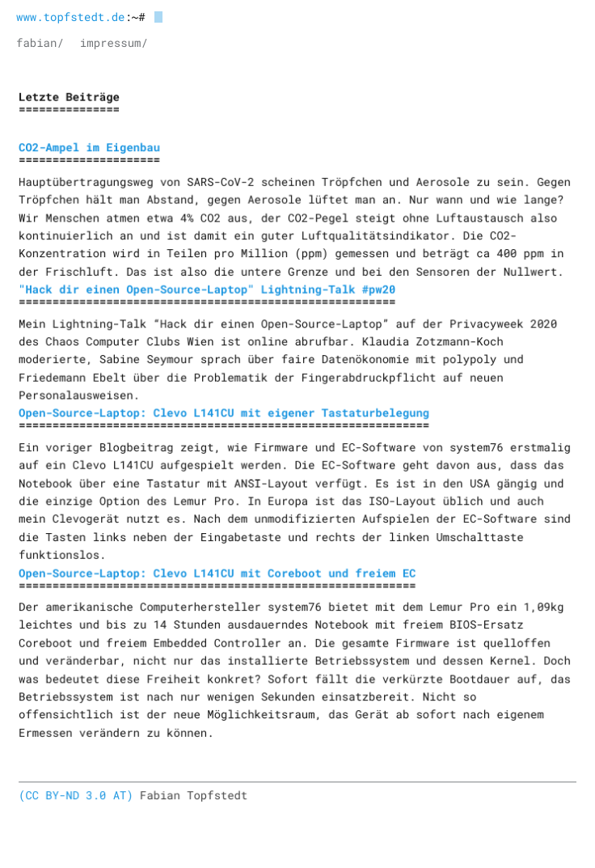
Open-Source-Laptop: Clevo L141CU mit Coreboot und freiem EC (217, 571)
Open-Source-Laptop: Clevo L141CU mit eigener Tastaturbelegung (224, 413)
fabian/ (40, 42)
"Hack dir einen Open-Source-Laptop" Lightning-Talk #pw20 (208, 291)
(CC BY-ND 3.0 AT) (78, 792)
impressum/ (114, 42)
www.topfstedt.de (70, 17)
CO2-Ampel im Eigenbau (91, 150)
